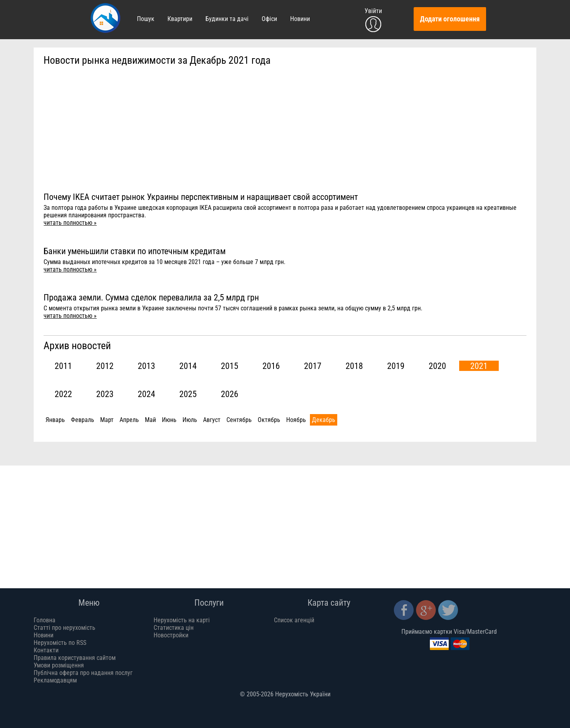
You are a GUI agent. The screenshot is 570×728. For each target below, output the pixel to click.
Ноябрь (296, 420)
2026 (230, 394)
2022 (63, 394)
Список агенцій (294, 620)
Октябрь (269, 420)
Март (107, 420)
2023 (105, 394)
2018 (354, 366)
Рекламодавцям (55, 680)
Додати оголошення (450, 19)
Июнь (169, 420)
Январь (55, 420)
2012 (105, 366)
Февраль (83, 420)
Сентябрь (239, 420)
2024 (146, 394)
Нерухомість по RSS (60, 643)
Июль (190, 420)
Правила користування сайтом (75, 658)
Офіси (269, 19)
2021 (479, 366)
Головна (45, 620)
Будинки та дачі (227, 19)
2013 (146, 366)
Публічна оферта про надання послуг (83, 673)
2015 (230, 366)
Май (150, 420)
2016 (271, 366)
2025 (188, 394)
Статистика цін (174, 628)
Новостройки (171, 635)
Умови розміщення (59, 665)
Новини (300, 19)
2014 (188, 366)
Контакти (46, 650)
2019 (396, 366)
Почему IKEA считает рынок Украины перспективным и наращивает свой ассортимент (201, 197)
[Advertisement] (285, 129)
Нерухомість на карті (182, 620)
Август (212, 420)
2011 (63, 366)
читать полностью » (70, 223)
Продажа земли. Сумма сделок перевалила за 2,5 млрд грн (151, 297)
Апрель (129, 420)
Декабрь (324, 420)
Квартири (180, 19)
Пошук (146, 19)
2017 (313, 366)
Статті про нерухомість (65, 628)
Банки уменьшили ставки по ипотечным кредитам (135, 251)
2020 (437, 366)
